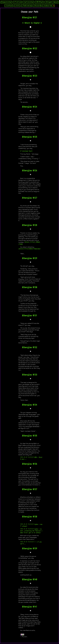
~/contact (9, 6)
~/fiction (17, 2)
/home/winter (6, 2)
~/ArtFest (39, 2)
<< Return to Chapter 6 (32, 23)
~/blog (48, 2)
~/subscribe (48, 6)
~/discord (37, 6)
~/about (55, 2)
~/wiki (17, 6)
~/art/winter (28, 2)
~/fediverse (26, 6)
